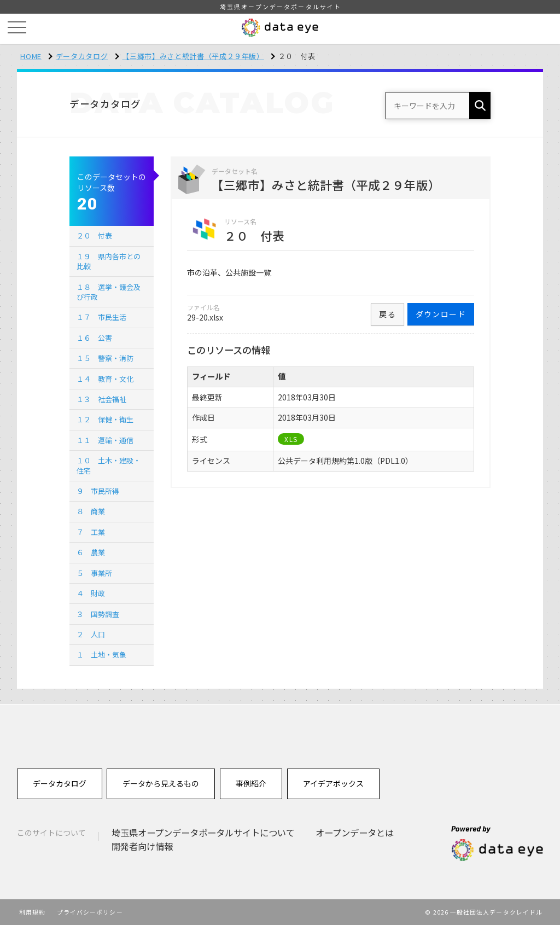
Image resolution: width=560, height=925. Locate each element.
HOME (31, 56)
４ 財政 (91, 593)
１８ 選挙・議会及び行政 (109, 292)
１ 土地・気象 (101, 655)
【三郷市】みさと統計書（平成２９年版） (193, 56)
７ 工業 (91, 532)
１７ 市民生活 (101, 317)
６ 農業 (91, 552)
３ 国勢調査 (98, 614)
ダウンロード (441, 314)
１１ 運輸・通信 (105, 440)
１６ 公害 (94, 338)
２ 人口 (91, 634)
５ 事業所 (94, 573)
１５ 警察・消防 (105, 358)
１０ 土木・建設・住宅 (109, 465)
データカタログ (82, 56)
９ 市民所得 (98, 491)
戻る (387, 314)
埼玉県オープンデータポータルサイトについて (203, 833)
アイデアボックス (333, 783)
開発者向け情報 (142, 846)
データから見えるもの (161, 783)
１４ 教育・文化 (105, 379)
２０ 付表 (94, 235)
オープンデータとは (355, 833)
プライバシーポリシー (90, 912)
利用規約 (32, 912)
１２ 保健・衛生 (105, 419)
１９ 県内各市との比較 (109, 261)
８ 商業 (91, 511)
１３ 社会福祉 (101, 399)
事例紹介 (251, 783)
